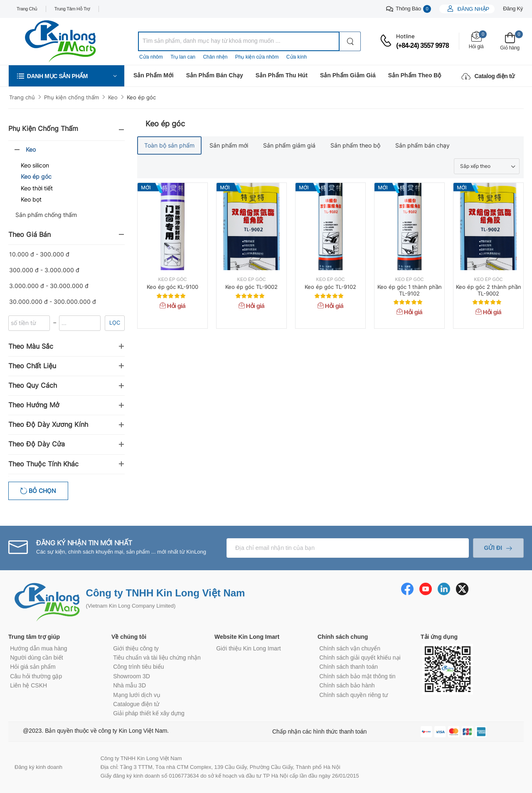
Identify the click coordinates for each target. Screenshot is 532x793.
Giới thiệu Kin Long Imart (249, 648)
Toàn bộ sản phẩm (169, 145)
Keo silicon (35, 165)
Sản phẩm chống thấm (46, 215)
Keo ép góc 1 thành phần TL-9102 (410, 290)
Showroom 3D (132, 676)
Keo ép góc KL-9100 (172, 287)
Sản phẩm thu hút (282, 75)
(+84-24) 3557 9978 (422, 46)
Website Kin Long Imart (247, 637)
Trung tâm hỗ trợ (72, 9)
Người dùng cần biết (36, 658)
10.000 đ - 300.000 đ (39, 254)
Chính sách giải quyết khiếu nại (360, 658)
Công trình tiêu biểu (138, 667)
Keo (113, 97)
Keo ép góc (141, 97)
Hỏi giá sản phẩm (33, 667)
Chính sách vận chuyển (350, 648)
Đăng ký (513, 9)
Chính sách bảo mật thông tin (357, 676)
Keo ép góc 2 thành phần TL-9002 (489, 290)
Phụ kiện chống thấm (71, 97)
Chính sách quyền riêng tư (353, 695)
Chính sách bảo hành (347, 685)
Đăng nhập (473, 9)
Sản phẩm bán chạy (215, 75)
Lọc (115, 323)
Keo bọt (31, 199)
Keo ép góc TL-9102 (330, 287)
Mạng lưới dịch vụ (137, 695)
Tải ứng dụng (439, 637)
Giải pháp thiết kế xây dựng (149, 713)
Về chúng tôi (129, 637)
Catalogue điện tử (136, 704)
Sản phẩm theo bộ (415, 75)
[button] (66, 76)
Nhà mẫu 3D (129, 685)
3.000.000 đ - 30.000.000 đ (49, 286)
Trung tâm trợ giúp (34, 637)
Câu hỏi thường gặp (36, 676)
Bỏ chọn (42, 491)
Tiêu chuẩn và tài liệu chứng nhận (157, 658)
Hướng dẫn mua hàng (38, 648)
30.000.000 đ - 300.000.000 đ (53, 302)
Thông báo (409, 9)
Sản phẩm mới (154, 75)
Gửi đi (493, 548)
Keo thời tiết (37, 188)
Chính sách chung (343, 637)
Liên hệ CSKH (28, 685)
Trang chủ (27, 9)
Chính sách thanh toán (349, 667)
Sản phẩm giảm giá (348, 75)
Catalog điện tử (488, 76)
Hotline (405, 36)
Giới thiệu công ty (136, 648)
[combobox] (239, 41)
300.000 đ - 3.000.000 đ (44, 270)
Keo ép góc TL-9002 (251, 287)
